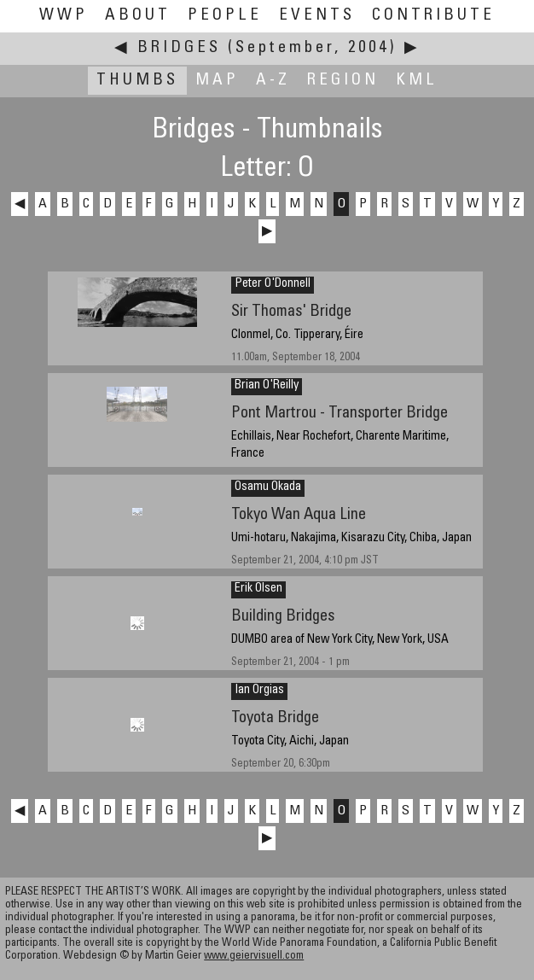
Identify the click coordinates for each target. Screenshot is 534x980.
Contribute (433, 16)
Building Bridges (283, 617)
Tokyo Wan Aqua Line (299, 515)
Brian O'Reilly (267, 386)
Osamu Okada (268, 487)
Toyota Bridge (275, 718)
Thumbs (137, 81)
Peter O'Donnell (273, 284)
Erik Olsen (258, 589)
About (138, 16)
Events (317, 16)
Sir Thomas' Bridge (291, 312)
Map (217, 81)
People (225, 16)
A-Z (273, 81)
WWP (64, 16)
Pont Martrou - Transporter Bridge (340, 414)
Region (343, 81)
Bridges (179, 48)
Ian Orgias (259, 691)
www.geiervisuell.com (254, 957)
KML (417, 81)
